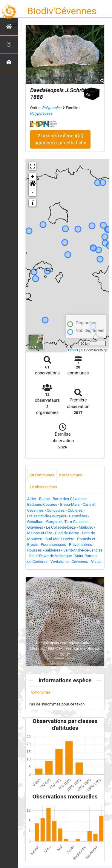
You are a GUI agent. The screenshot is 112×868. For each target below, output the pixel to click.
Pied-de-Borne (67, 533)
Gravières (35, 527)
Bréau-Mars (70, 504)
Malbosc (86, 527)
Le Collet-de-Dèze (61, 527)
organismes (70, 475)
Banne (45, 499)
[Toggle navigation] (13, 26)
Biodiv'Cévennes (62, 11)
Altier (32, 499)
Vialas (96, 561)
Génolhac (35, 522)
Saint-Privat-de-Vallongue (51, 556)
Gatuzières (78, 516)
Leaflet (73, 350)
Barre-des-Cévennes (70, 499)
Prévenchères (80, 545)
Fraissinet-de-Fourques (47, 516)
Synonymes (41, 692)
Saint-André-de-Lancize (83, 550)
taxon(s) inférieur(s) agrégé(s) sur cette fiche (60, 139)
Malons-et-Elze (40, 533)
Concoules (56, 510)
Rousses (34, 550)
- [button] (33, 192)
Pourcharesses (53, 545)
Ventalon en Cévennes (69, 561)
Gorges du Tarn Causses (67, 522)
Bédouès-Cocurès (42, 504)
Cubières (75, 510)
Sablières (53, 550)
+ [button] (33, 177)
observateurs (43, 487)
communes (42, 475)
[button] (33, 185)
